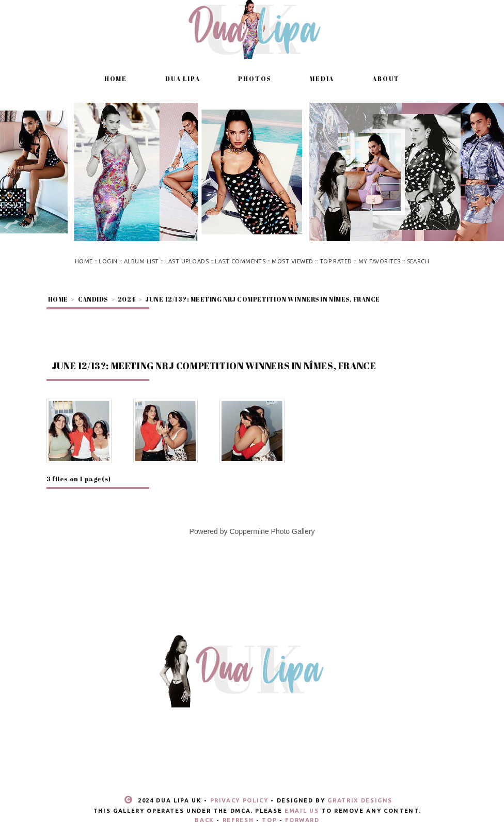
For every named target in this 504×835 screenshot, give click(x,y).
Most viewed (292, 261)
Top (269, 820)
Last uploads (187, 261)
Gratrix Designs (360, 800)
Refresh (238, 820)
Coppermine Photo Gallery (272, 531)
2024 (127, 299)
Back (204, 820)
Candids (93, 299)
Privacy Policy (239, 800)
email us (302, 811)
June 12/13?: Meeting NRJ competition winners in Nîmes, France (262, 299)
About (386, 78)
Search (418, 261)
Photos (255, 78)
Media (322, 78)
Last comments (240, 261)
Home (116, 78)
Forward (302, 820)
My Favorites (380, 261)
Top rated (336, 261)
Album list (141, 261)
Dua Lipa (183, 78)
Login (108, 261)
